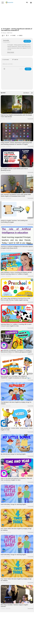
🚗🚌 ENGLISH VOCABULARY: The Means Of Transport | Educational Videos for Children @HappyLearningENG (16, 351)
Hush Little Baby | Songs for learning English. (13, 504)
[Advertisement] (17, 81)
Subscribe (27, 41)
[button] (31, 3)
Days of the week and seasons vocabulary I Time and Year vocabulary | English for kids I (16, 479)
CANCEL (21, 69)
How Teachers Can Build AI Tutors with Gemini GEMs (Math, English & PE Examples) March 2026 (16, 195)
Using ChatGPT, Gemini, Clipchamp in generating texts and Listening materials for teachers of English (16, 143)
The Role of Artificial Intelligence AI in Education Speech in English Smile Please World (17, 247)
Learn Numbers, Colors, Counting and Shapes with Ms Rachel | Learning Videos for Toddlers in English (16, 273)
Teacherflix (6, 40)
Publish (28, 69)
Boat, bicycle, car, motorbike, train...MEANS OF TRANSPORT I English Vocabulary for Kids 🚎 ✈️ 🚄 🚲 (16, 377)
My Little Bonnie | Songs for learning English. (13, 454)
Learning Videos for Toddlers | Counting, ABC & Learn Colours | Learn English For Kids (16, 325)
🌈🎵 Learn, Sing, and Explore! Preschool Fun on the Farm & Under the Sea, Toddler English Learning (15, 299)
